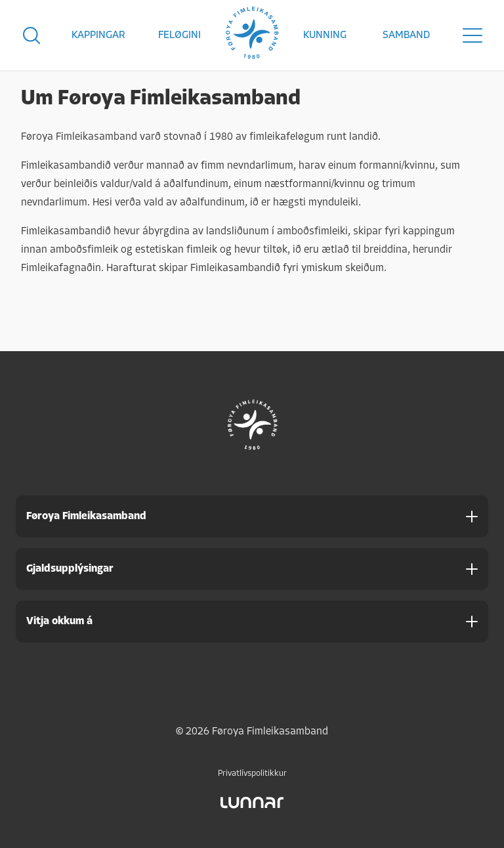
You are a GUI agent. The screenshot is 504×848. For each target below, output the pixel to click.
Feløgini (179, 35)
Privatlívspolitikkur (252, 774)
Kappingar (98, 35)
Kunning (325, 35)
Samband (406, 35)
